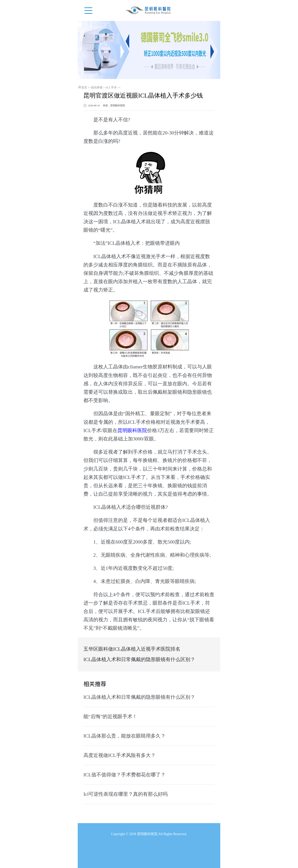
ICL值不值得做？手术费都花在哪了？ (124, 775)
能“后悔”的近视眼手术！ (110, 717)
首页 (84, 87)
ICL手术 (111, 87)
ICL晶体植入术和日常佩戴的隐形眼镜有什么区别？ (139, 659)
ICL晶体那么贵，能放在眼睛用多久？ (124, 736)
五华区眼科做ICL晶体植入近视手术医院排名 (132, 649)
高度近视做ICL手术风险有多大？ (120, 755)
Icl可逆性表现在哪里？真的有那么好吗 (126, 794)
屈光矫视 (97, 87)
